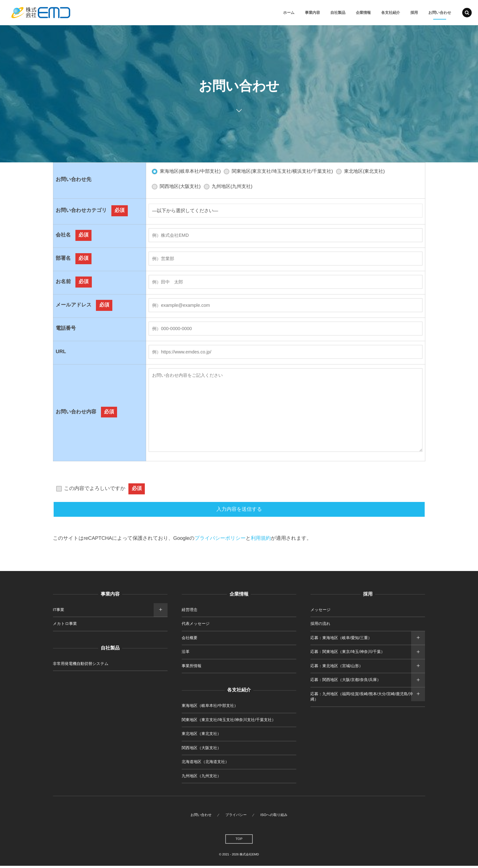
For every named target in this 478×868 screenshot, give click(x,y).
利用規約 (261, 541)
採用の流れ (320, 626)
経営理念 (190, 612)
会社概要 (190, 640)
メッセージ (321, 612)
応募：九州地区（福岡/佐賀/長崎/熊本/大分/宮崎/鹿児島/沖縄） (362, 699)
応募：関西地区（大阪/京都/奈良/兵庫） (346, 682)
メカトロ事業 (65, 626)
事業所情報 (192, 668)
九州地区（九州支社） (201, 778)
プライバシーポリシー (220, 541)
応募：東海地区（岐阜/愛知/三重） (341, 640)
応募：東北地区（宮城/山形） (337, 668)
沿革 (186, 654)
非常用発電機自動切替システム (81, 666)
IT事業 (59, 612)
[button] (467, 13)
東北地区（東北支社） (201, 736)
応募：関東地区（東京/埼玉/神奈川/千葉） (348, 654)
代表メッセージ (196, 626)
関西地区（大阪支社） (201, 750)
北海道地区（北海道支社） (205, 764)
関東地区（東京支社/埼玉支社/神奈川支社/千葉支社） (229, 722)
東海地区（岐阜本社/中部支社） (210, 708)
